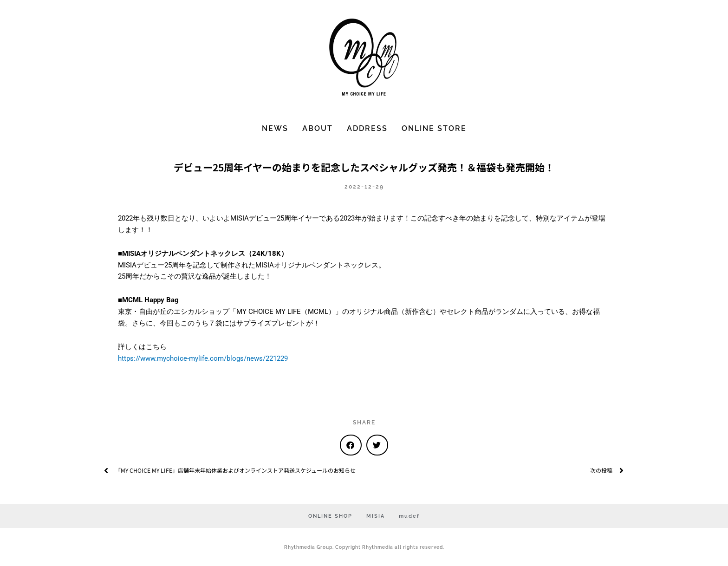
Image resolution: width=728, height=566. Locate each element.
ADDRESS (367, 128)
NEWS (275, 128)
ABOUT (318, 128)
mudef (409, 516)
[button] (351, 445)
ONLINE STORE (434, 128)
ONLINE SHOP (330, 516)
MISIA (376, 516)
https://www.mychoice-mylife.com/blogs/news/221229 (203, 358)
